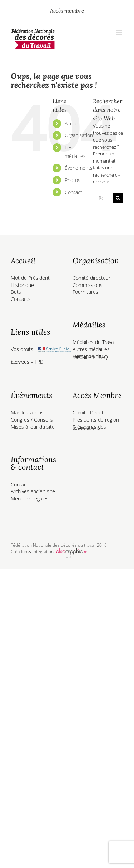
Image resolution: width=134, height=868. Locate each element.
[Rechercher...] (103, 198)
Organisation (79, 135)
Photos (73, 180)
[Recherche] (118, 198)
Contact (73, 192)
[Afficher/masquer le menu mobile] (120, 32)
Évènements (79, 168)
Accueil (73, 123)
